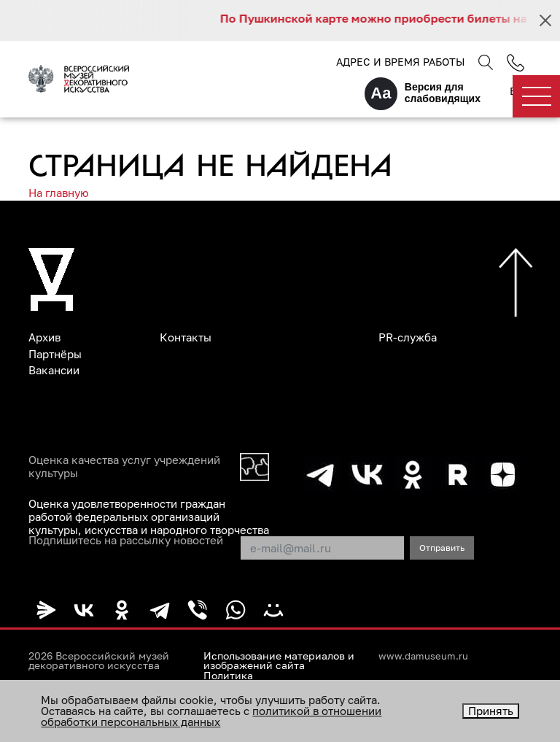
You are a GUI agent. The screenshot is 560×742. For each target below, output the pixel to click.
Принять (491, 711)
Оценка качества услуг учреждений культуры (124, 466)
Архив (44, 337)
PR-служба (408, 337)
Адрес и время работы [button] (400, 62)
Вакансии (54, 370)
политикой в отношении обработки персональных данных (211, 716)
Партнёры (55, 354)
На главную (59, 193)
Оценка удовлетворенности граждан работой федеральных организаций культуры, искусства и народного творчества (149, 517)
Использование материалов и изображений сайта (279, 661)
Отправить (442, 548)
